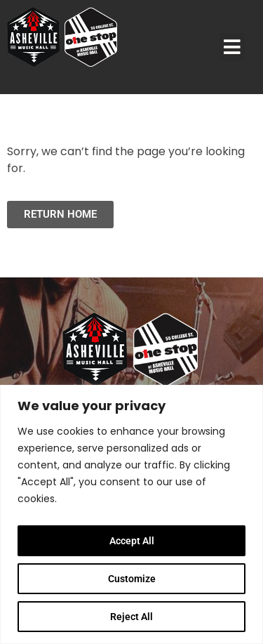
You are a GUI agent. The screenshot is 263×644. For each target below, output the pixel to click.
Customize (132, 579)
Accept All (132, 541)
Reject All (131, 617)
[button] (233, 47)
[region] (131, 514)
